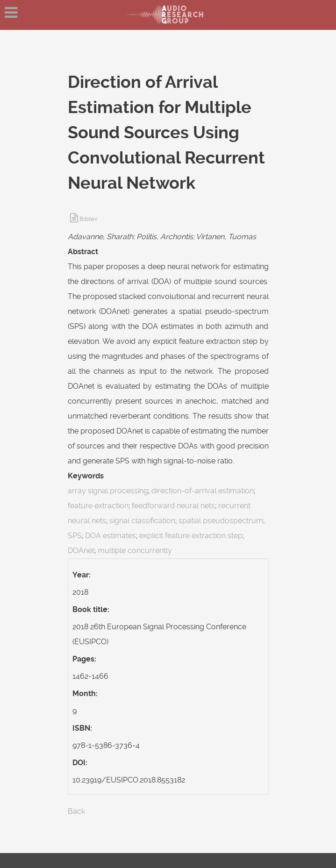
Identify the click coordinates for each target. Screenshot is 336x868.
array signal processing (108, 491)
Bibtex (89, 219)
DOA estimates (111, 536)
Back (76, 811)
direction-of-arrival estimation (203, 491)
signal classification (142, 521)
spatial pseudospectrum (221, 521)
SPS (75, 536)
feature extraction (98, 506)
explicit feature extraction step (191, 536)
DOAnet (81, 551)
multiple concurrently (135, 551)
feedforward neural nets (173, 506)
